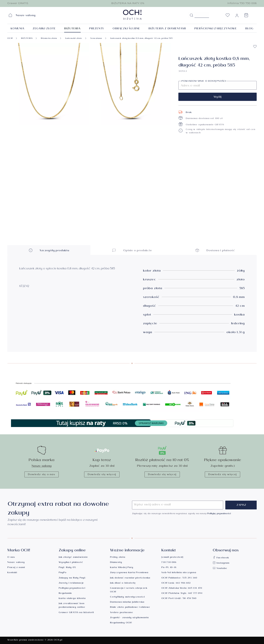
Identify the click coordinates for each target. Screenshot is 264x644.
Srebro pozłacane (122, 613)
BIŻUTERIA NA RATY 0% (128, 3)
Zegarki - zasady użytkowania (129, 618)
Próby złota (118, 557)
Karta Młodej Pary (122, 568)
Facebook (221, 558)
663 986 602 (183, 583)
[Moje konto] (237, 16)
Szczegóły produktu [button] (49, 250)
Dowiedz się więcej (102, 475)
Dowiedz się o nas (42, 475)
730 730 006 (169, 563)
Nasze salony (42, 466)
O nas (11, 557)
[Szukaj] (191, 15)
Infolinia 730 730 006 (242, 3)
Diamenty (116, 563)
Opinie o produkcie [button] (132, 250)
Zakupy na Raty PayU (72, 578)
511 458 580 (189, 599)
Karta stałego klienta (72, 599)
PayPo (63, 573)
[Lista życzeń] (228, 16)
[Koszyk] (246, 16)
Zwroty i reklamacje (71, 583)
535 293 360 (190, 578)
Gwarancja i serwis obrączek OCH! (129, 590)
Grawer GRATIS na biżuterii (76, 613)
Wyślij (218, 97)
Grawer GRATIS (18, 3)
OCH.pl (58, 640)
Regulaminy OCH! (121, 623)
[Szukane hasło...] (202, 15)
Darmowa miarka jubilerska (127, 602)
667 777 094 (195, 594)
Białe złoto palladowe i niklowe (130, 607)
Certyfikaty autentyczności (127, 597)
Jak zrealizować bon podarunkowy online (72, 606)
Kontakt (12, 573)
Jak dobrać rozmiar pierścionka (130, 578)
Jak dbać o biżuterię (123, 583)
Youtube (220, 569)
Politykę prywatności (219, 514)
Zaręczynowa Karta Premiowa (129, 573)
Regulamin (65, 594)
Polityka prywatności (72, 588)
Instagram (221, 563)
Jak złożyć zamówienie (73, 557)
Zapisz (241, 505)
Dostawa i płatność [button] (215, 250)
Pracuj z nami (16, 568)
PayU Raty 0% (67, 568)
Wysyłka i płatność (71, 563)
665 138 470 (195, 588)
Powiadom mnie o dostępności (204, 81)
